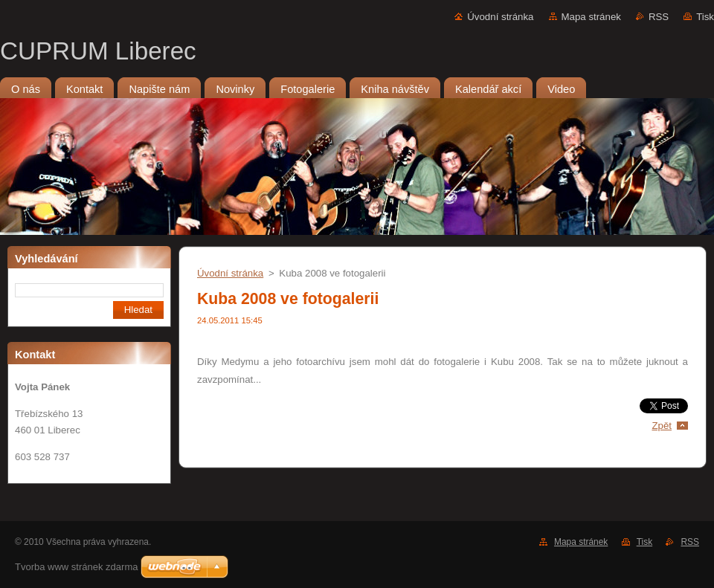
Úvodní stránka (500, 17)
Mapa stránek (591, 17)
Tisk (705, 17)
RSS (659, 17)
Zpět (662, 426)
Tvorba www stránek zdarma (76, 567)
